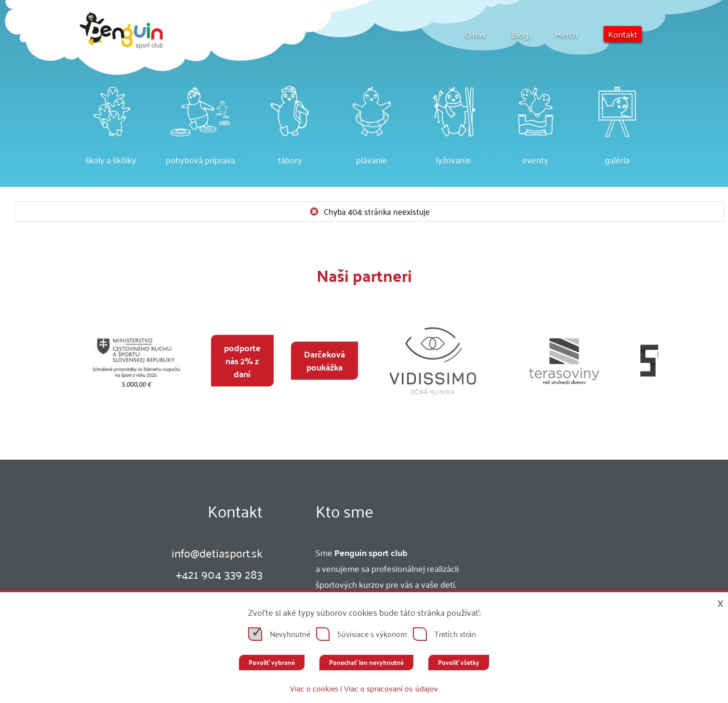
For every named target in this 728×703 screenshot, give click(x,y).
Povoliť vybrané (272, 662)
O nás (475, 34)
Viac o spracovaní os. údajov (391, 688)
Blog (520, 34)
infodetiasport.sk (217, 553)
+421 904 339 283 (219, 574)
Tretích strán (455, 634)
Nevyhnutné (290, 634)
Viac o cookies (314, 688)
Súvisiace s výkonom (372, 634)
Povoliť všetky (459, 662)
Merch (566, 34)
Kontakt (623, 34)
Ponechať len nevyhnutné (366, 662)
